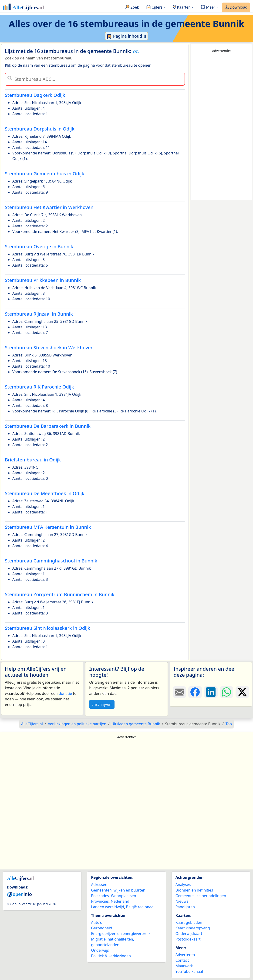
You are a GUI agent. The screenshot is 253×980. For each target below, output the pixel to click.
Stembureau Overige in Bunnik (39, 247)
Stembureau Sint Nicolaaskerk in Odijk (47, 628)
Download (236, 7)
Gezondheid (101, 928)
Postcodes (100, 896)
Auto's (96, 922)
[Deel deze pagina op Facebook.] (195, 692)
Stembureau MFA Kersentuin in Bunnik (48, 527)
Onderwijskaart (189, 934)
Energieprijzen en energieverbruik (121, 934)
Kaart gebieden (189, 922)
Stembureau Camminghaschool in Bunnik (51, 561)
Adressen (99, 885)
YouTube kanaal (189, 971)
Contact (182, 960)
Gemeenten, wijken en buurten (118, 890)
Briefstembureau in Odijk (33, 460)
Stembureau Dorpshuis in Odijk (40, 129)
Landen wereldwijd (108, 907)
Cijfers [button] (154, 7)
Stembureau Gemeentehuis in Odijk (45, 174)
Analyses (183, 885)
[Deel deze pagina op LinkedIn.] (211, 692)
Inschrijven (102, 704)
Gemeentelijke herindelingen (201, 896)
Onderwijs (100, 950)
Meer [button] (208, 7)
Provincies (100, 901)
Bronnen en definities (194, 890)
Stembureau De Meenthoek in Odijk (45, 493)
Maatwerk (184, 966)
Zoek (132, 7)
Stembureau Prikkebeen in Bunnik (43, 280)
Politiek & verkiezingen (111, 956)
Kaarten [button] (182, 7)
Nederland (120, 901)
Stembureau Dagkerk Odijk (35, 95)
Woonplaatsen (123, 896)
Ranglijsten (185, 907)
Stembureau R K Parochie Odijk (39, 387)
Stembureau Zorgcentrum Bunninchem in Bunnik (60, 594)
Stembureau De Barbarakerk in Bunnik (48, 426)
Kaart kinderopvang (193, 928)
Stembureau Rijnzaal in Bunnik (39, 314)
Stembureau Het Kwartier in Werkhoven (49, 207)
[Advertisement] (221, 127)
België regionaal (140, 907)
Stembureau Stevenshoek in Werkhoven (49, 348)
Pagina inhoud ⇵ (126, 36)
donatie (65, 693)
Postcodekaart (188, 939)
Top (229, 724)
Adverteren (185, 955)
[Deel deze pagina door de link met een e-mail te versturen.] (179, 692)
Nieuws (182, 901)
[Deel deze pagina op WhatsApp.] (227, 692)
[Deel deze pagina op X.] (242, 692)
